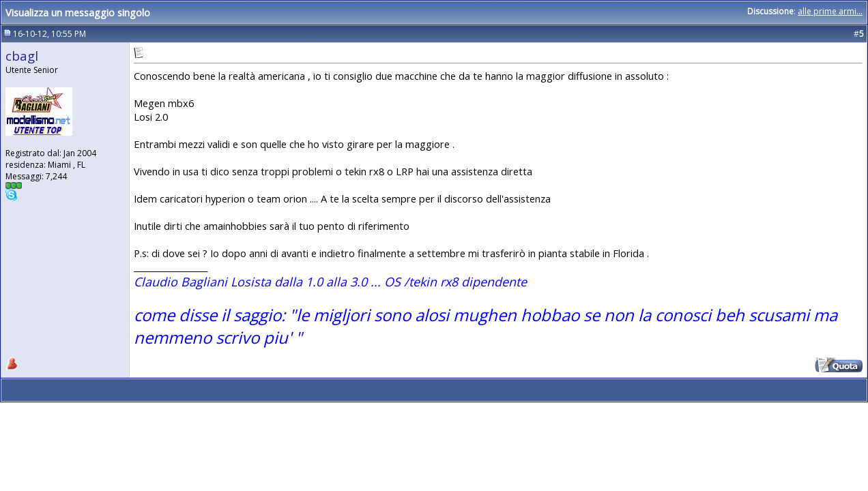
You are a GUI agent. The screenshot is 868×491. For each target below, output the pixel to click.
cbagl (22, 56)
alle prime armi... (830, 11)
